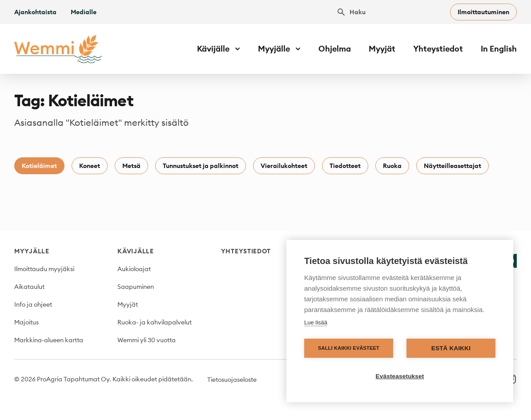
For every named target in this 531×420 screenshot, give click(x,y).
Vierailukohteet (284, 166)
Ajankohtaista (35, 12)
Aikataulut (29, 287)
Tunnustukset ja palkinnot (201, 166)
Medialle (84, 12)
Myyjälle (32, 251)
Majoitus (26, 322)
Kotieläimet (39, 166)
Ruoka (392, 166)
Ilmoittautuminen (483, 12)
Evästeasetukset (400, 376)
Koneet (90, 166)
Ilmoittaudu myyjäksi (44, 269)
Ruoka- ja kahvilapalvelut (155, 322)
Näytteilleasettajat (453, 166)
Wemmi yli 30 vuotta (147, 340)
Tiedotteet (345, 166)
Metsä (131, 166)
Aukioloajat (134, 269)
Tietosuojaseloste (232, 380)
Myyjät (382, 49)
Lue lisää (316, 322)
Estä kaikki (451, 348)
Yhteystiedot (438, 49)
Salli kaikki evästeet (349, 348)
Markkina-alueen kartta (49, 340)
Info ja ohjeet (33, 304)
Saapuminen (136, 287)
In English (499, 49)
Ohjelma (335, 49)
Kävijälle (135, 251)
